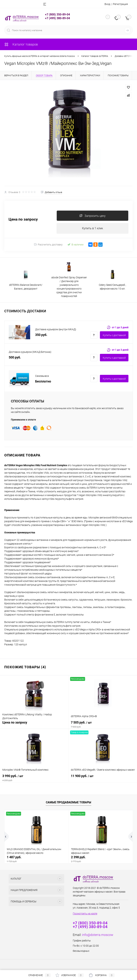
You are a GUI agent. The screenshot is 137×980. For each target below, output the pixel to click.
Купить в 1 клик (92, 228)
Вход (107, 4)
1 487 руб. (36, 859)
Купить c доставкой (114, 336)
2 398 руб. (101, 859)
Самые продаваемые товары (68, 803)
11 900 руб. (103, 778)
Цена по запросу (23, 220)
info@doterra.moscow (98, 935)
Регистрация (120, 4)
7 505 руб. (103, 725)
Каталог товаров (21, 44)
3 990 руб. (34, 778)
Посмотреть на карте (85, 914)
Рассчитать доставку (48, 245)
